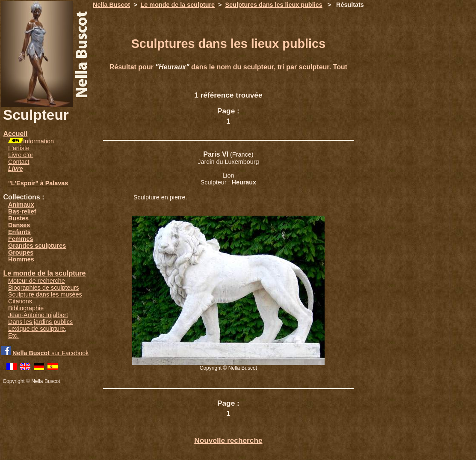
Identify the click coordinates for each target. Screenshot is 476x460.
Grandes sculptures (37, 246)
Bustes (18, 218)
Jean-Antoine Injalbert (38, 315)
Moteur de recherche (37, 281)
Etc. (13, 335)
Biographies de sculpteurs (44, 288)
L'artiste (19, 148)
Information (38, 141)
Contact (19, 162)
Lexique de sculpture (37, 329)
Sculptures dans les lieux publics (274, 5)
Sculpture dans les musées (45, 294)
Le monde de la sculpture (44, 273)
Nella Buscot (111, 5)
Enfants (19, 232)
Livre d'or (21, 155)
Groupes (21, 252)
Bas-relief (22, 211)
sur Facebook (50, 353)
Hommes (21, 259)
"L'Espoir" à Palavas (38, 183)
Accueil (15, 134)
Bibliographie (26, 308)
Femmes (21, 239)
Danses (19, 225)
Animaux (21, 205)
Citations (20, 301)
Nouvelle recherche (228, 440)
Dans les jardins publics (40, 322)
